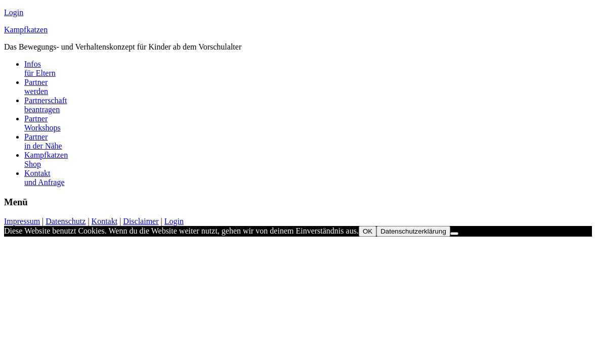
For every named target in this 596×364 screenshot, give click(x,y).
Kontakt (105, 221)
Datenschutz (66, 221)
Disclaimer (141, 221)
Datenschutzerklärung (413, 231)
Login (14, 12)
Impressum (22, 221)
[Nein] (454, 234)
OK (368, 231)
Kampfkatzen (26, 30)
